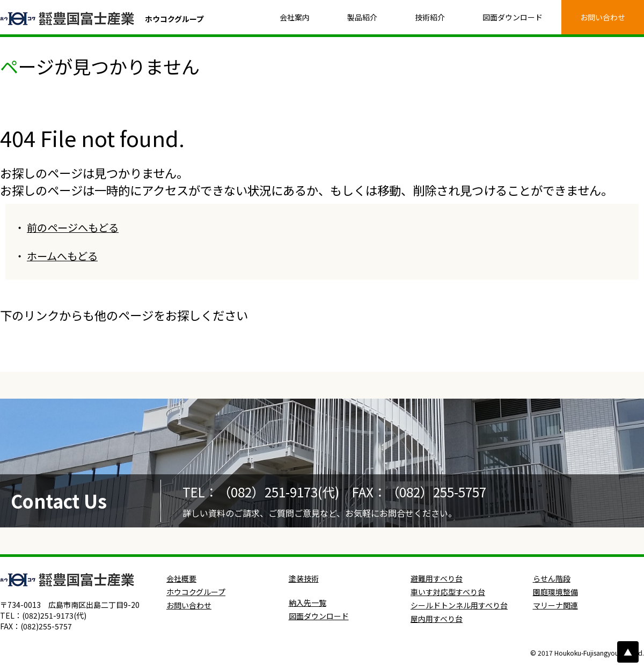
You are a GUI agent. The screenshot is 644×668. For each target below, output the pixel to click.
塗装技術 (304, 578)
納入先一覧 (308, 603)
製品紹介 (362, 17)
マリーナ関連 (555, 605)
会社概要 (181, 578)
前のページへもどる (73, 227)
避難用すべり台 (437, 578)
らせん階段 (552, 578)
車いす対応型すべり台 (448, 592)
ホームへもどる (62, 256)
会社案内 (295, 17)
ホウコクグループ (196, 592)
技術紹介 (430, 17)
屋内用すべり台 (437, 619)
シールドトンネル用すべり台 (459, 605)
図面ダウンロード (513, 17)
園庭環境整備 (555, 592)
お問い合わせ (603, 17)
